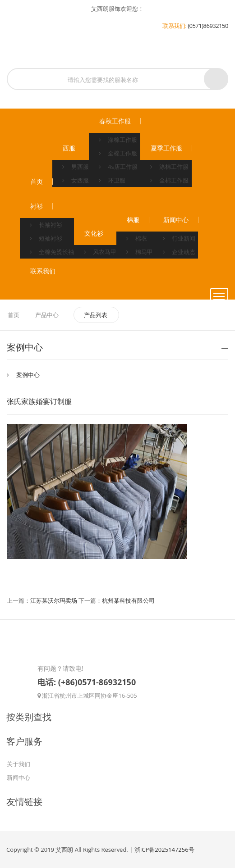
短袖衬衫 (46, 238)
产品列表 (96, 315)
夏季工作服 (166, 148)
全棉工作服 (118, 153)
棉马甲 (140, 252)
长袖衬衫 (46, 225)
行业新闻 (179, 238)
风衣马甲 (100, 252)
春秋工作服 (115, 121)
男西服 (76, 167)
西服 (69, 148)
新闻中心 (176, 220)
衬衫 (37, 206)
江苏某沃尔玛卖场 (54, 600)
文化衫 (94, 233)
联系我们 (43, 271)
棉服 (133, 220)
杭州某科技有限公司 (128, 600)
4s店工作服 (118, 167)
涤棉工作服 (118, 140)
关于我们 (18, 764)
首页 (37, 182)
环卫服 (112, 180)
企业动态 (179, 252)
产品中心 (47, 315)
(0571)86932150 (208, 26)
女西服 (76, 180)
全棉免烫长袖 (52, 252)
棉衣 (137, 238)
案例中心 (28, 375)
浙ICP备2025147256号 (164, 850)
